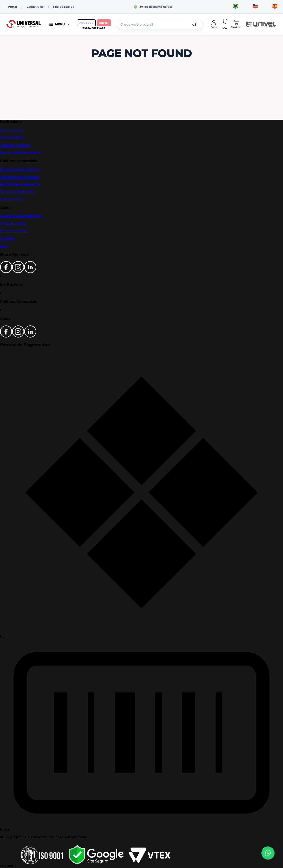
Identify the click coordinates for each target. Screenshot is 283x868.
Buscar (104, 23)
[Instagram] (18, 272)
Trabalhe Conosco (15, 145)
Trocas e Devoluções (18, 192)
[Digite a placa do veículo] (86, 23)
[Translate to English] (255, 7)
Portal (10, 7)
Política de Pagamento (20, 170)
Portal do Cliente (14, 231)
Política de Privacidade (19, 177)
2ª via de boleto (13, 224)
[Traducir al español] (275, 7)
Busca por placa (94, 28)
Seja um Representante (21, 152)
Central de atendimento (21, 216)
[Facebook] (6, 272)
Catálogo (8, 239)
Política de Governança (20, 184)
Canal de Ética (12, 138)
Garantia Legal (12, 199)
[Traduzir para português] (236, 7)
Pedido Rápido (64, 7)
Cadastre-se (35, 7)
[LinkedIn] (30, 272)
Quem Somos (12, 130)
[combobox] (160, 24)
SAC (3, 246)
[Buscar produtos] (195, 24)
